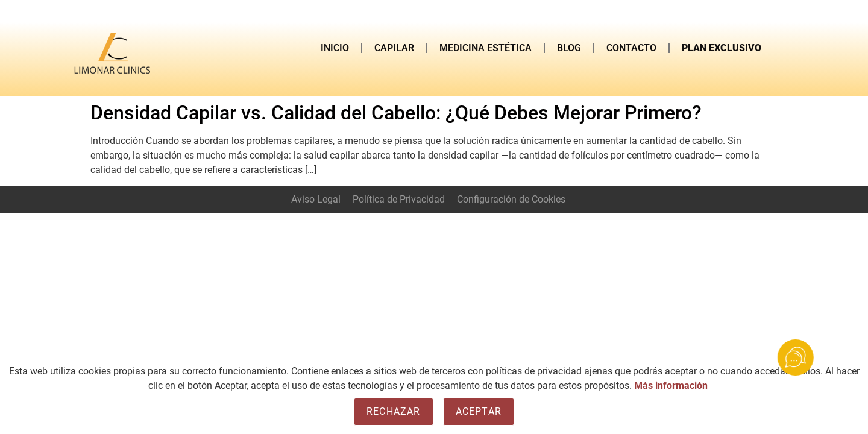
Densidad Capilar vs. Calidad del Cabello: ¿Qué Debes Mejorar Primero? (396, 113)
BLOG (569, 48)
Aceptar (479, 411)
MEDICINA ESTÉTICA (486, 48)
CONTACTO (631, 48)
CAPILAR (394, 48)
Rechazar (394, 411)
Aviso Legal (316, 199)
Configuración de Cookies (511, 199)
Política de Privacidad (399, 199)
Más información (671, 385)
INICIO (335, 48)
